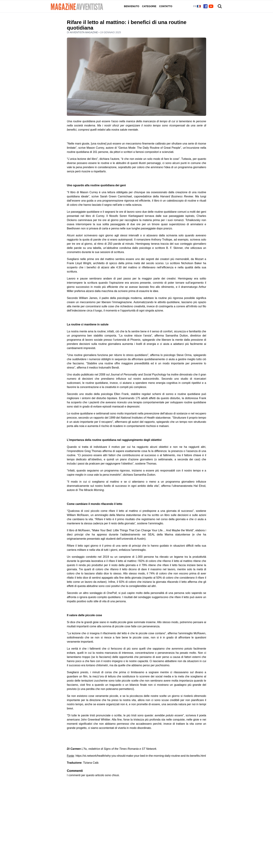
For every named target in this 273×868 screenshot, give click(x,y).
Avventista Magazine (84, 32)
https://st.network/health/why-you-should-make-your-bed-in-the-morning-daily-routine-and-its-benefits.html (141, 756)
